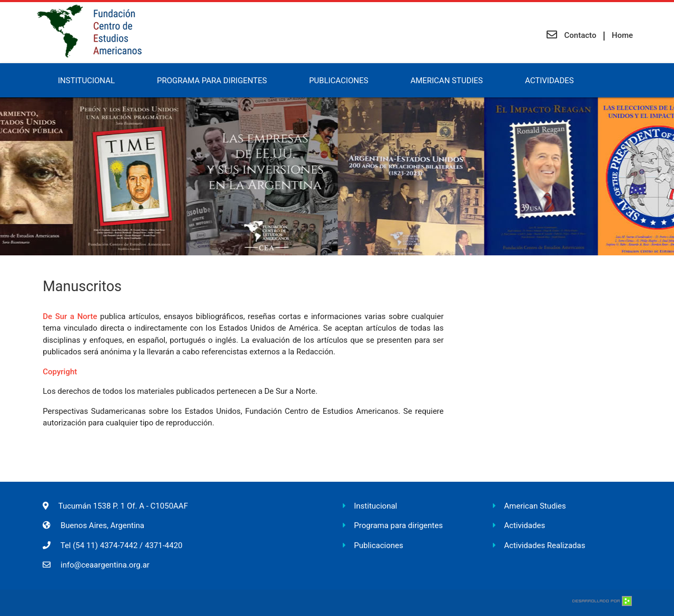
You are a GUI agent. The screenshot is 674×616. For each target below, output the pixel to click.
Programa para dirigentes (398, 525)
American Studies (447, 81)
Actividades (549, 81)
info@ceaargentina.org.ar (105, 565)
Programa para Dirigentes (212, 81)
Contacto (572, 35)
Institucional (86, 81)
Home (622, 35)
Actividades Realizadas (544, 545)
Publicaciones (339, 81)
